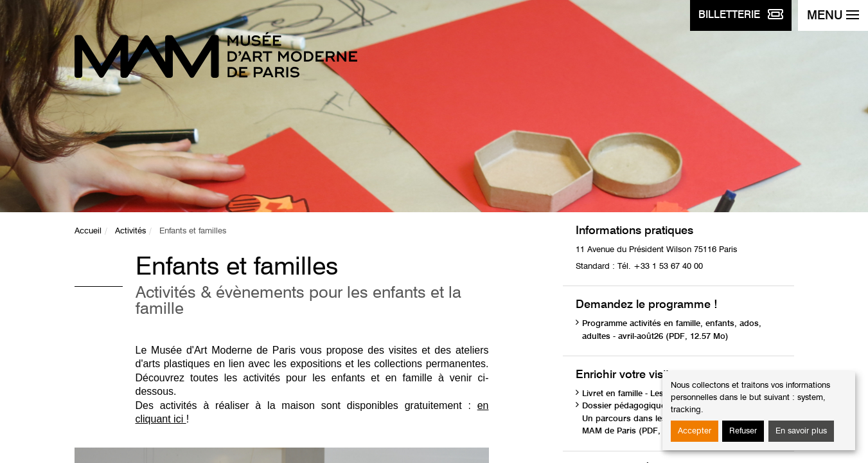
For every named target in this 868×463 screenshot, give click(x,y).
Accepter (695, 431)
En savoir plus (801, 431)
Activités (130, 231)
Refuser (743, 431)
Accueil (88, 231)
